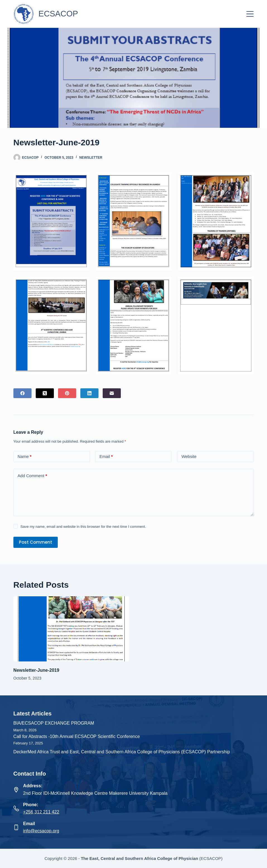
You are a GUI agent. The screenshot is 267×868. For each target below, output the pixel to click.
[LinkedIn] (89, 393)
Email (106, 457)
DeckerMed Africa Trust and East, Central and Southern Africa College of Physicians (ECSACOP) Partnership (122, 752)
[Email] (112, 393)
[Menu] (250, 14)
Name (25, 457)
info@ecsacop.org (41, 831)
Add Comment (32, 476)
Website (189, 456)
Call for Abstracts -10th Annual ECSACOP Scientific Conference (77, 736)
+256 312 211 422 (41, 812)
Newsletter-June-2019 (36, 670)
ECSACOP (58, 14)
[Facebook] (22, 393)
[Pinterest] (67, 393)
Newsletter (91, 158)
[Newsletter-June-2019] (71, 629)
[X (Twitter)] (45, 393)
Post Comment (36, 542)
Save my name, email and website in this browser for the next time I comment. (83, 527)
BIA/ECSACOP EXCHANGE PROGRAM (54, 723)
